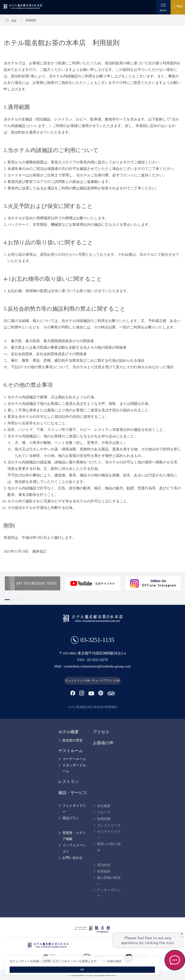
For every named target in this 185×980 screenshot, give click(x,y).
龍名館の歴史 (73, 740)
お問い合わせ (73, 858)
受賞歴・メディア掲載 (74, 836)
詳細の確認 (114, 961)
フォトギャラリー (74, 809)
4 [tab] (22, 600)
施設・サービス (73, 793)
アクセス (101, 732)
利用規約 (104, 871)
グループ (104, 812)
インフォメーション (74, 848)
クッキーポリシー (109, 893)
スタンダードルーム (74, 768)
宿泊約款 (104, 865)
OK (82, 970)
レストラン (69, 782)
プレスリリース (109, 825)
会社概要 (104, 806)
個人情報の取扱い (109, 881)
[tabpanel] (33, 583)
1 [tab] (7, 600)
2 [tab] (12, 600)
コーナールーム (74, 759)
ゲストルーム (71, 751)
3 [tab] (17, 600)
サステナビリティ (109, 835)
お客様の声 (103, 743)
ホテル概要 (69, 732)
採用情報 (104, 819)
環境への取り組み (109, 847)
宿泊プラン (71, 818)
